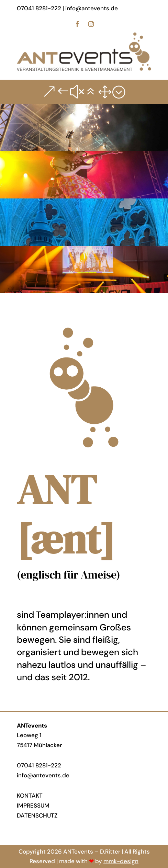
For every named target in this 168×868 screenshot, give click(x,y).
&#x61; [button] (84, 92)
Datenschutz (37, 815)
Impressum (33, 806)
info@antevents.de (43, 775)
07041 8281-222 (39, 765)
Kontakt (30, 796)
